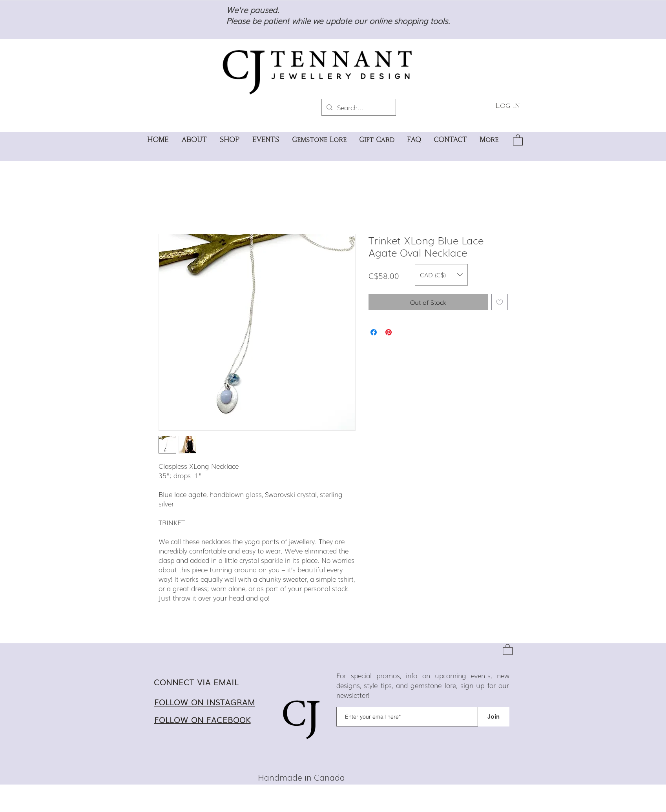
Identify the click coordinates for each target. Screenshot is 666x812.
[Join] (494, 717)
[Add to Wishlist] (500, 302)
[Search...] (358, 107)
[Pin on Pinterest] (389, 332)
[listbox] (441, 275)
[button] (518, 140)
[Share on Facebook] (374, 332)
